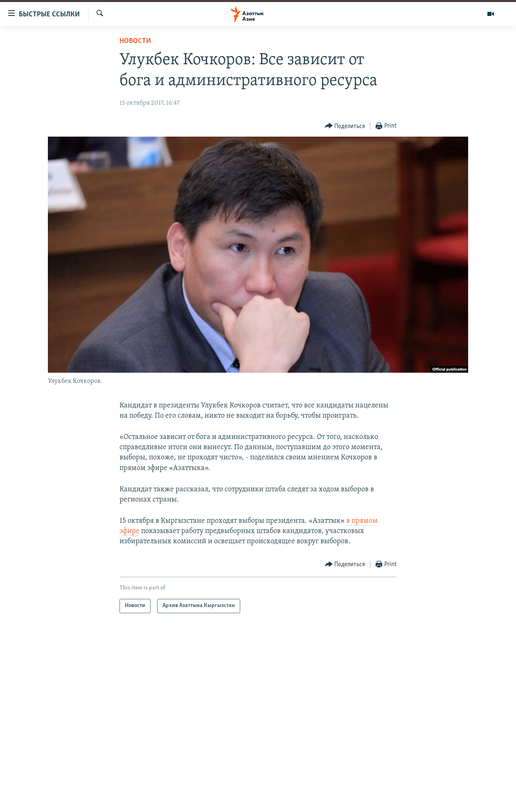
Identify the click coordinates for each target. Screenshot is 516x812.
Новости (135, 41)
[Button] (345, 126)
